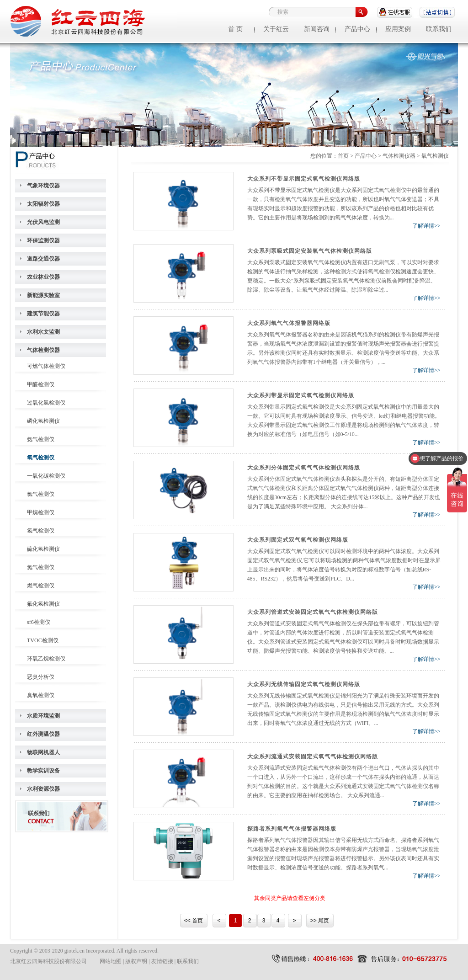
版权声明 (136, 961)
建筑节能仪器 (43, 314)
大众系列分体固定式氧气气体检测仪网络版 (304, 468)
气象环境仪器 (43, 186)
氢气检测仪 (41, 531)
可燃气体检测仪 (46, 366)
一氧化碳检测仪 (46, 476)
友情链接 (162, 961)
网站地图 (111, 961)
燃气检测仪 (41, 586)
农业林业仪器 (43, 277)
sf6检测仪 (39, 622)
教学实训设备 (43, 771)
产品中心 (357, 29)
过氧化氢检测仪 (46, 403)
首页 (343, 156)
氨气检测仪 (41, 439)
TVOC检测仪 (43, 640)
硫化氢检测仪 (43, 549)
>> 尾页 (320, 921)
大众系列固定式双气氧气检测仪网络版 (298, 540)
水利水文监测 (43, 332)
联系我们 (439, 29)
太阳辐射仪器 (43, 204)
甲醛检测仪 (41, 384)
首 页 (235, 29)
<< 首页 (194, 921)
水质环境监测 (43, 716)
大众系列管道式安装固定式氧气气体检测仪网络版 (313, 612)
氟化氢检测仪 (43, 604)
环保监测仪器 (43, 240)
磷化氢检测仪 (43, 421)
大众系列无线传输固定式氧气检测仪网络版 (304, 684)
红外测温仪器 (43, 734)
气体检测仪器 (43, 350)
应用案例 (398, 29)
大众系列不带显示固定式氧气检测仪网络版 (304, 179)
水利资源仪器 (43, 789)
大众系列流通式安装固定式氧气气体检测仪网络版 (313, 756)
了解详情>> (426, 226)
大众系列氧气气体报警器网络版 (289, 323)
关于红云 (276, 29)
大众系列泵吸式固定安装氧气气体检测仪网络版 (310, 251)
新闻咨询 (317, 29)
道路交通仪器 (43, 259)
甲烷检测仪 (41, 512)
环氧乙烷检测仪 (46, 659)
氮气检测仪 (41, 567)
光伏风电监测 (43, 222)
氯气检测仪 (41, 494)
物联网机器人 (43, 752)
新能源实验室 (43, 295)
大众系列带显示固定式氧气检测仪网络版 (301, 395)
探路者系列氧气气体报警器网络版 (292, 829)
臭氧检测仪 (41, 695)
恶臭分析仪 (41, 677)
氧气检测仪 (41, 458)
